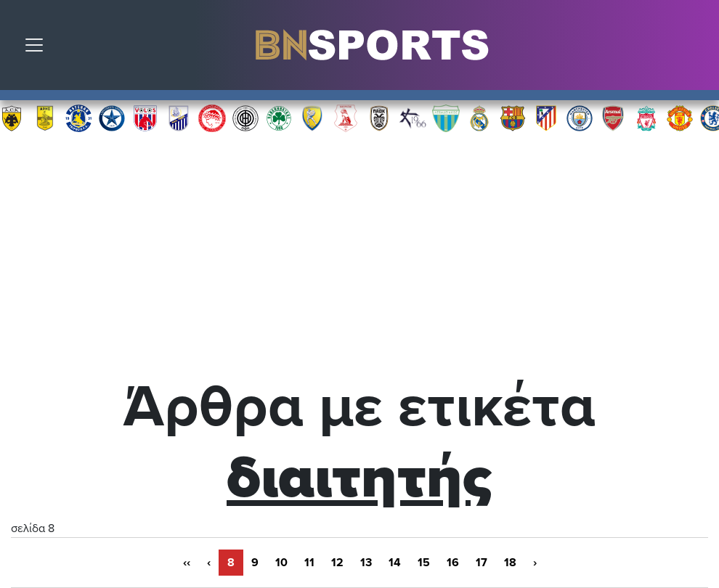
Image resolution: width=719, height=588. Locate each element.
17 (482, 563)
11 (309, 563)
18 (510, 563)
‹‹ (187, 563)
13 (366, 563)
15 (424, 563)
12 (337, 563)
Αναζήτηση (697, 49)
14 (395, 563)
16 (453, 563)
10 (281, 563)
